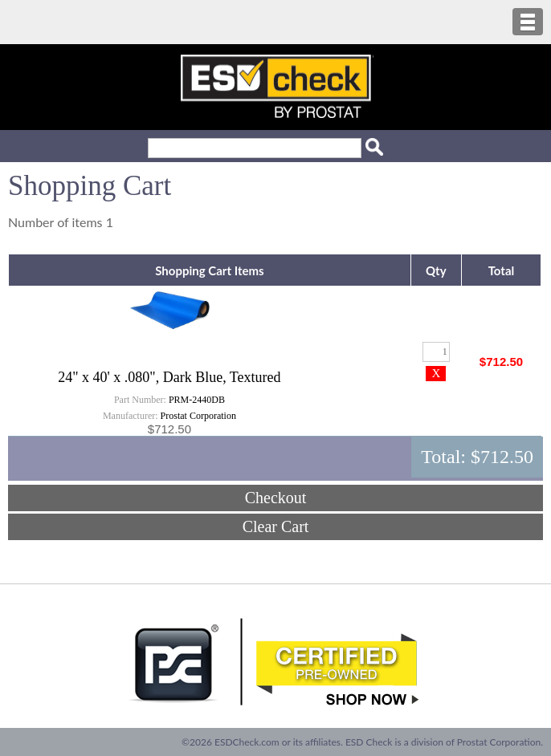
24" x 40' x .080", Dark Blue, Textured (169, 377)
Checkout (276, 498)
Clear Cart (276, 526)
